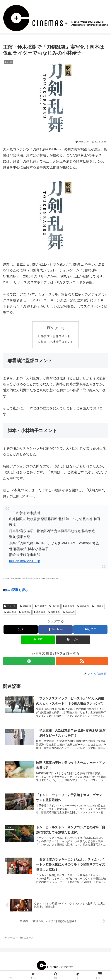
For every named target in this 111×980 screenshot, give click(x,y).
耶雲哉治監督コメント (56, 336)
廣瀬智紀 (25, 613)
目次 (50, 328)
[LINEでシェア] (38, 640)
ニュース (10, 607)
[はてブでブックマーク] (90, 630)
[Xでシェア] (21, 630)
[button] (73, 640)
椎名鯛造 (39, 613)
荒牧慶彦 (54, 613)
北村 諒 (54, 607)
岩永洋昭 (10, 613)
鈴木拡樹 (69, 613)
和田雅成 (68, 607)
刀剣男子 (41, 607)
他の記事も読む (17, 590)
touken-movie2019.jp (24, 561)
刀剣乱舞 (26, 607)
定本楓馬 (83, 607)
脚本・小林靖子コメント (57, 342)
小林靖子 (98, 607)
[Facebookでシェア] (55, 630)
